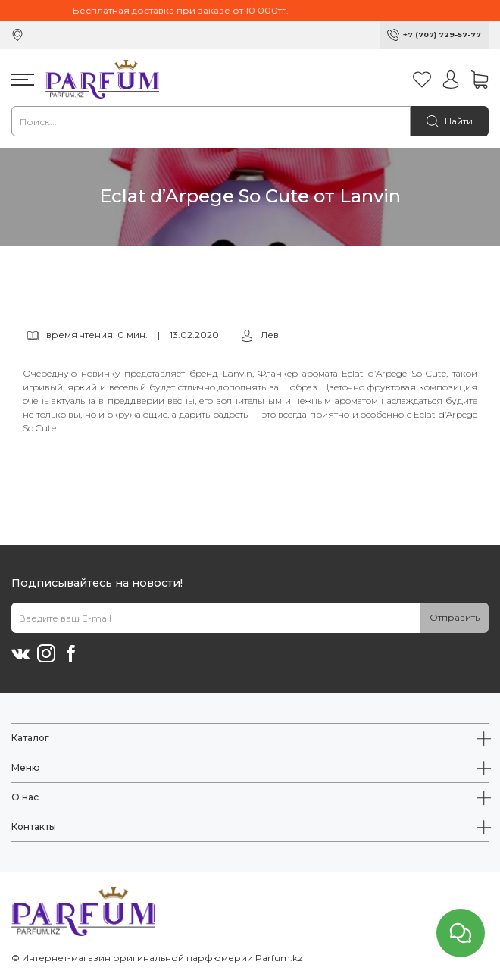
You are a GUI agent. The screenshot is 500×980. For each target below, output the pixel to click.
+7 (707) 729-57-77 (442, 34)
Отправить (455, 617)
